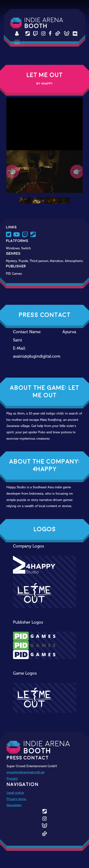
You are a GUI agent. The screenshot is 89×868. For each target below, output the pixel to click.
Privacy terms (16, 799)
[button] (12, 172)
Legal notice (15, 793)
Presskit (12, 778)
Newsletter (14, 805)
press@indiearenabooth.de (26, 772)
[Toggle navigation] (17, 42)
